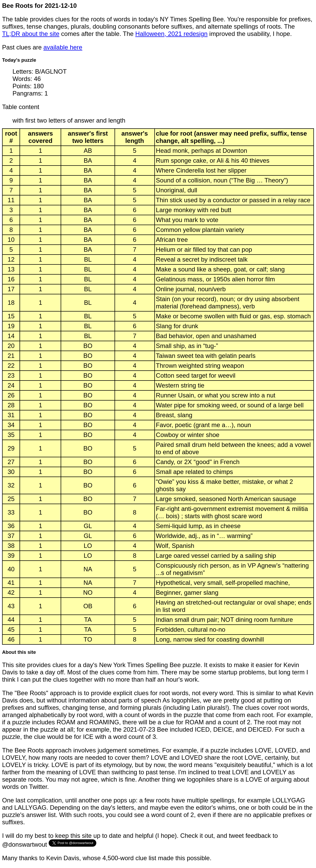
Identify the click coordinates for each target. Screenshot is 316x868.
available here (63, 47)
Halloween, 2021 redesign (172, 34)
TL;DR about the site (31, 34)
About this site (19, 652)
